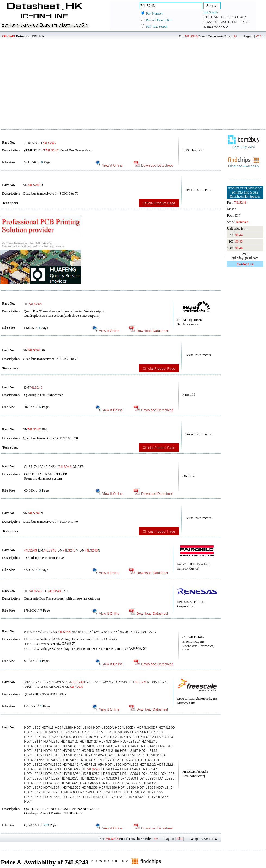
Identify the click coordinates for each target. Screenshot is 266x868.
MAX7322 (221, 26)
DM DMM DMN (62, 550)
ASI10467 (239, 17)
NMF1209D (222, 17)
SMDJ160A (240, 22)
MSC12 (226, 22)
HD (33, 304)
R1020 (208, 17)
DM (33, 387)
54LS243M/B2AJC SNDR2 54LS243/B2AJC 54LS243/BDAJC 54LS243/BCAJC (90, 631)
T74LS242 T (40, 143)
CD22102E (211, 22)
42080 (208, 26)
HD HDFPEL (46, 591)
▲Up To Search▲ (204, 839)
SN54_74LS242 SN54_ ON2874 (55, 466)
